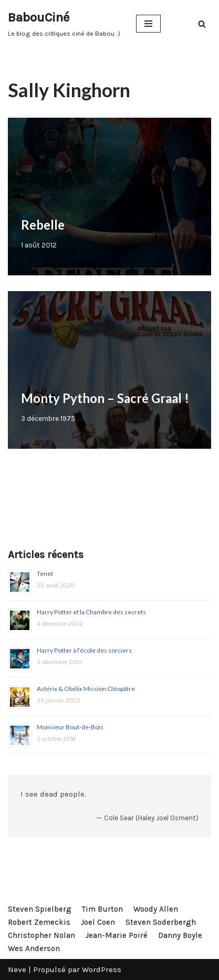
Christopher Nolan (41, 935)
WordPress (102, 969)
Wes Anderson (34, 948)
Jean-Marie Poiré (117, 935)
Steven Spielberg (40, 909)
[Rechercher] (202, 24)
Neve (17, 969)
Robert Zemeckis (39, 922)
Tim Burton (102, 909)
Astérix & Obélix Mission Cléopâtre (86, 689)
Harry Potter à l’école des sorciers (84, 650)
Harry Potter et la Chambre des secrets (91, 612)
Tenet (45, 574)
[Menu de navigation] (148, 24)
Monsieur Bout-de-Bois (70, 727)
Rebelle (43, 225)
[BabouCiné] (64, 24)
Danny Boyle (180, 935)
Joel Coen (98, 922)
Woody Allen (156, 909)
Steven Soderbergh (161, 922)
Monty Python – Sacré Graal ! (105, 398)
